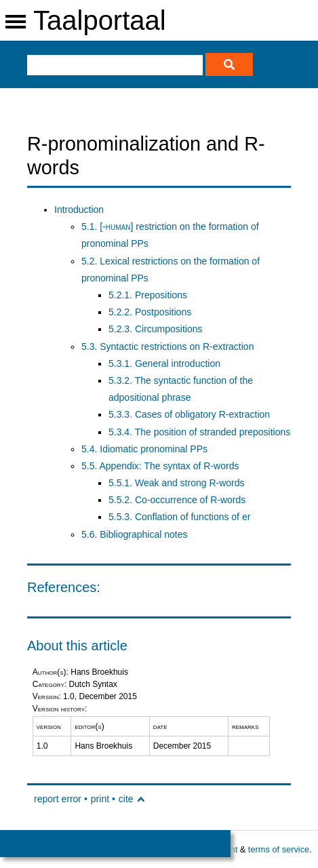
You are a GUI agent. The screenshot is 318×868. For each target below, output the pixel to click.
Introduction (79, 210)
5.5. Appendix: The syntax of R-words (160, 466)
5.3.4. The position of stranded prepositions (199, 432)
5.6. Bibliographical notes (134, 534)
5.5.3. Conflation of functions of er (179, 517)
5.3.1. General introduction (164, 363)
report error (58, 799)
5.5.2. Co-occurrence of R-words (177, 500)
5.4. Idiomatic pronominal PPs (144, 449)
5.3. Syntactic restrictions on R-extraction (167, 347)
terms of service (279, 849)
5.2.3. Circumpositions (156, 329)
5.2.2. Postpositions (150, 312)
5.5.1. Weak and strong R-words (177, 483)
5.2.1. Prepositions (148, 295)
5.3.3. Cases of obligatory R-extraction (189, 414)
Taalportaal (100, 20)
